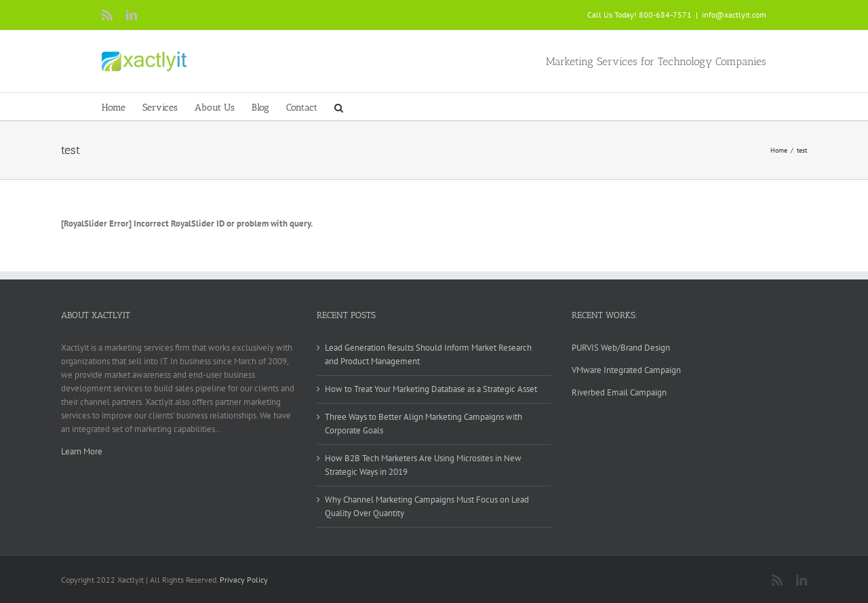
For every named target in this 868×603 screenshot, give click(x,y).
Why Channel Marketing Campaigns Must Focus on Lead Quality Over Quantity (427, 506)
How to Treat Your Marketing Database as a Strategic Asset (431, 389)
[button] (339, 106)
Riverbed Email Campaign (619, 392)
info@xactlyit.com (734, 15)
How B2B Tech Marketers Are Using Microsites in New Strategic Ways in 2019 (423, 465)
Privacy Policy (244, 580)
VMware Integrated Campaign (626, 370)
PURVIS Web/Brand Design (621, 348)
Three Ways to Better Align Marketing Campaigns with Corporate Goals (423, 424)
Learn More (82, 451)
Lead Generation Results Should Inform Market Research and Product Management (428, 354)
